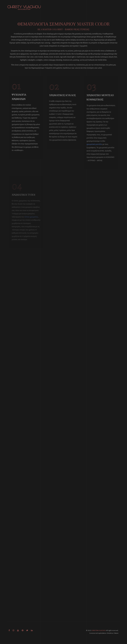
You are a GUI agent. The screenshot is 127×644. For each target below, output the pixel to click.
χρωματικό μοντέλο (94, 147)
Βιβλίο (66, 7)
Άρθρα (103, 7)
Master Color (86, 8)
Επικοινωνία (122, 7)
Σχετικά (58, 7)
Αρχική (49, 7)
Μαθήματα (76, 7)
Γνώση (95, 7)
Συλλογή (111, 7)
